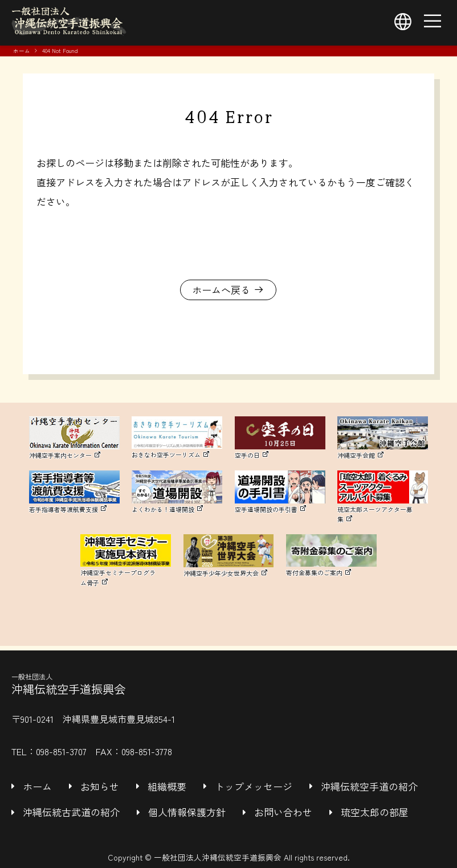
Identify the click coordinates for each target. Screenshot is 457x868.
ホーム (22, 51)
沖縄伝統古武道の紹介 (71, 812)
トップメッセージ (254, 786)
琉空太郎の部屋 (375, 812)
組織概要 (167, 786)
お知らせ (100, 786)
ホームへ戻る (221, 290)
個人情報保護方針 (187, 812)
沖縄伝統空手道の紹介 (369, 786)
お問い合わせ (283, 812)
